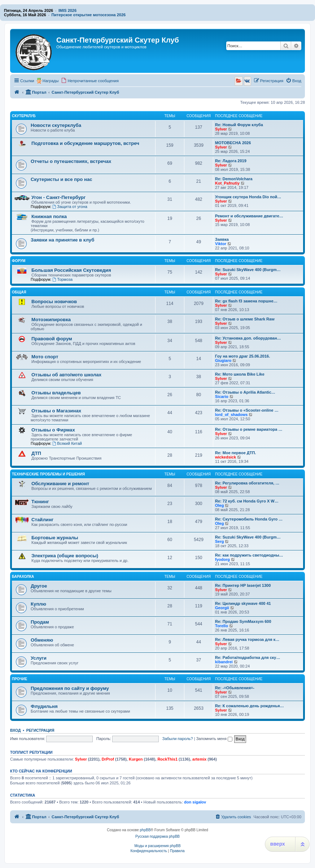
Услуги (39, 658)
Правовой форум (52, 339)
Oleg (219, 505)
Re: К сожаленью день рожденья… (250, 706)
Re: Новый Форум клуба (239, 125)
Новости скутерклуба (56, 125)
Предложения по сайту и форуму (70, 688)
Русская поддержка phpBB (157, 836)
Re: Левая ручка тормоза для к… (247, 639)
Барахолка (23, 577)
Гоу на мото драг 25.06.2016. (242, 356)
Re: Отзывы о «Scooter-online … (247, 410)
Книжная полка (49, 216)
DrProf (108, 759)
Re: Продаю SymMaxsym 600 (243, 621)
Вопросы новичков (54, 302)
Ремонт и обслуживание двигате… (249, 216)
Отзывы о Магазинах (56, 411)
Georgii (222, 608)
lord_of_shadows (231, 415)
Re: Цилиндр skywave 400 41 (243, 603)
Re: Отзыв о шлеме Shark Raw (245, 319)
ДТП (36, 453)
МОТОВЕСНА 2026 (233, 143)
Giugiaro (223, 360)
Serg (219, 541)
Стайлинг (42, 520)
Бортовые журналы (55, 538)
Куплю (38, 604)
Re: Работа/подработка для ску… (248, 657)
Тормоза (62, 279)
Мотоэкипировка (51, 320)
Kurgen (136, 759)
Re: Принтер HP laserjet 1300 (243, 585)
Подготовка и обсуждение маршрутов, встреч (85, 143)
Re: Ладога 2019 (231, 161)
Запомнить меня (214, 739)
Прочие (19, 679)
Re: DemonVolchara (234, 179)
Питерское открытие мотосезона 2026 (88, 15)
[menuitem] (90, 81)
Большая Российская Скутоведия (71, 270)
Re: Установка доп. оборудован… (248, 338)
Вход (15, 730)
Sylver (221, 129)
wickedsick (226, 457)
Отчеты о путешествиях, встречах (71, 161)
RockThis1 (167, 759)
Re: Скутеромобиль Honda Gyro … (249, 519)
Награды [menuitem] (51, 81)
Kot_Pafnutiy (227, 183)
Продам (40, 622)
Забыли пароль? (178, 739)
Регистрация (40, 730)
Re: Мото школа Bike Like (240, 374)
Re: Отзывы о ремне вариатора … (249, 429)
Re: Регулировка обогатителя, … (247, 483)
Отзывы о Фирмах (53, 430)
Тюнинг (40, 502)
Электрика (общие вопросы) (65, 556)
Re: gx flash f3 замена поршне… (246, 301)
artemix (199, 759)
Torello (222, 626)
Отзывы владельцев (56, 393)
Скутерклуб (24, 116)
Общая (19, 292)
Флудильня (44, 706)
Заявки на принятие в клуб (62, 240)
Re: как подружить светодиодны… (249, 555)
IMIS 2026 (67, 10)
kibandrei (224, 662)
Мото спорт (45, 357)
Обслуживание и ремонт (60, 484)
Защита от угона (70, 207)
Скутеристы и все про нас (62, 179)
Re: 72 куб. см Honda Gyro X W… (247, 501)
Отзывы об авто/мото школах (66, 375)
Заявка (222, 239)
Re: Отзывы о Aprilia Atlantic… (245, 392)
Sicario (222, 397)
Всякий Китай (67, 443)
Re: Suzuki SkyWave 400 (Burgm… (248, 270)
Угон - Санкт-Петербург (58, 197)
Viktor (221, 244)
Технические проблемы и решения (48, 474)
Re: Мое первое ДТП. (235, 453)
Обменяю (42, 640)
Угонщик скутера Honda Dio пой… (248, 197)
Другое (39, 586)
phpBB (145, 830)
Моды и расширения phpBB (157, 846)
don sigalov (195, 802)
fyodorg (222, 559)
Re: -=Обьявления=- (235, 688)
